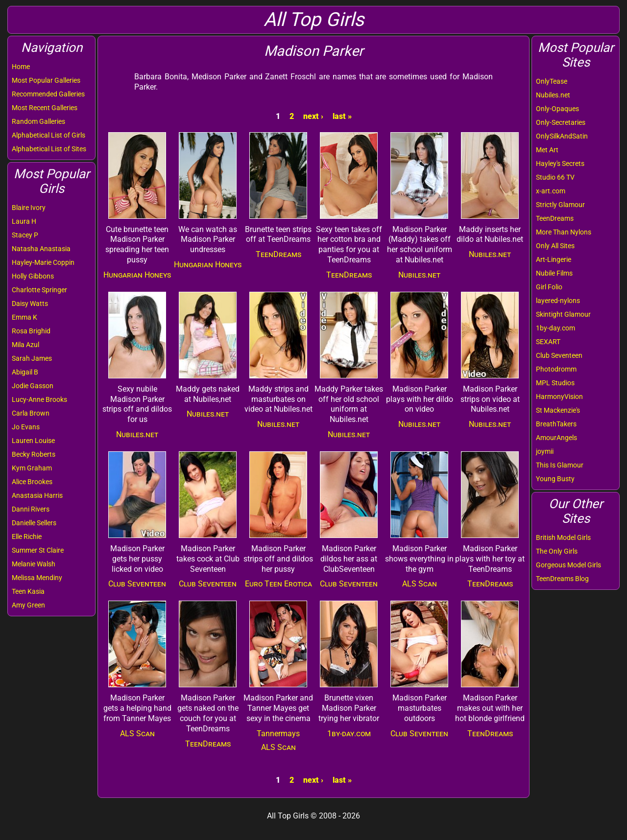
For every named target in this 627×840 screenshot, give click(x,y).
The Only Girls (557, 551)
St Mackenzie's (558, 410)
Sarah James (32, 358)
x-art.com (551, 191)
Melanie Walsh (34, 564)
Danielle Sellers (34, 523)
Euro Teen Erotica (278, 584)
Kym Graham (32, 468)
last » (342, 116)
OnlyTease (552, 81)
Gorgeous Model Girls (568, 565)
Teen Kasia (28, 591)
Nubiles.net (553, 95)
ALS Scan (420, 584)
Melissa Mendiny (37, 578)
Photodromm (556, 369)
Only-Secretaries (561, 122)
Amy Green (28, 605)
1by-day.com (555, 328)
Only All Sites (555, 246)
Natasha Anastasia (41, 249)
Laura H (24, 221)
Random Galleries (38, 121)
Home (21, 67)
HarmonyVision (559, 397)
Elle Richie (27, 537)
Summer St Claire (38, 550)
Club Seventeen (559, 355)
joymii (545, 451)
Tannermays (278, 734)
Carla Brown (31, 413)
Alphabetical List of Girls (48, 135)
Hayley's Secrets (560, 163)
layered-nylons (558, 301)
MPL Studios (555, 383)
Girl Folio (549, 287)
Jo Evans (26, 427)
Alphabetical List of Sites (49, 149)
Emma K (24, 317)
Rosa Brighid (31, 331)
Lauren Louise (33, 441)
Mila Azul (25, 345)
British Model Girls (563, 537)
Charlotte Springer (39, 290)
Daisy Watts (30, 303)
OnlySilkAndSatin (562, 136)
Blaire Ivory (29, 208)
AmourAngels (556, 438)
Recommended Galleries (48, 94)
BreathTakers (556, 424)
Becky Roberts (34, 454)
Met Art (547, 150)
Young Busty (555, 479)
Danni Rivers (31, 509)
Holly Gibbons (33, 276)
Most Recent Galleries (45, 108)
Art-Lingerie (554, 259)
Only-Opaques (557, 109)
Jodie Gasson (33, 386)
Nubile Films (554, 273)
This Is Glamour (560, 465)
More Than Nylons (564, 232)
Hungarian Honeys (137, 275)
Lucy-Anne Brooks (39, 399)
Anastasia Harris (37, 495)
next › (313, 116)
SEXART (548, 342)
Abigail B (25, 372)
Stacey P (25, 235)
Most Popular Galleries (46, 80)
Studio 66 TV (555, 177)
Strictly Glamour (560, 205)
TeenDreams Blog (562, 579)
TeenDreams (555, 218)
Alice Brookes (32, 482)
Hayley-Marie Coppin (43, 262)
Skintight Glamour (563, 314)
